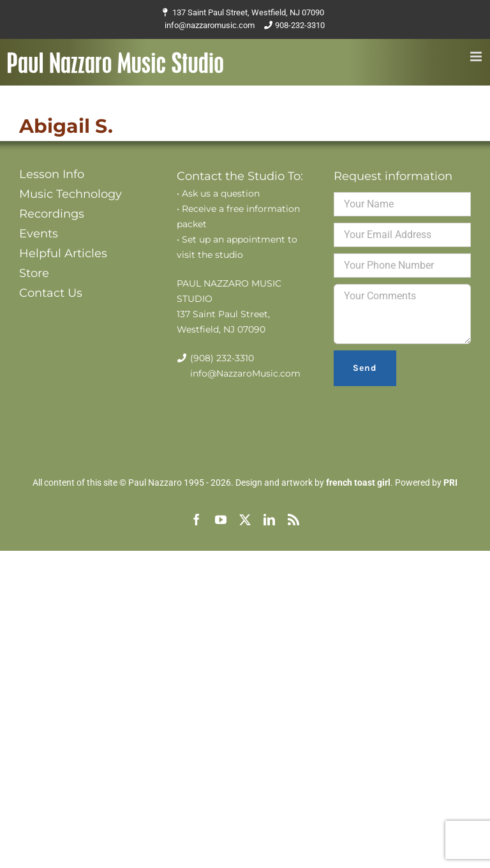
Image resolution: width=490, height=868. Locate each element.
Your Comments (402, 314)
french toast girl (358, 483)
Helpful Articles (63, 253)
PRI (450, 483)
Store (34, 273)
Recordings (52, 214)
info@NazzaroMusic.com (245, 373)
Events (39, 234)
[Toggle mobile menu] (477, 56)
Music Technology (71, 194)
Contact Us (51, 293)
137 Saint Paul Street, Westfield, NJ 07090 (248, 12)
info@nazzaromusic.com (210, 25)
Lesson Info (52, 174)
